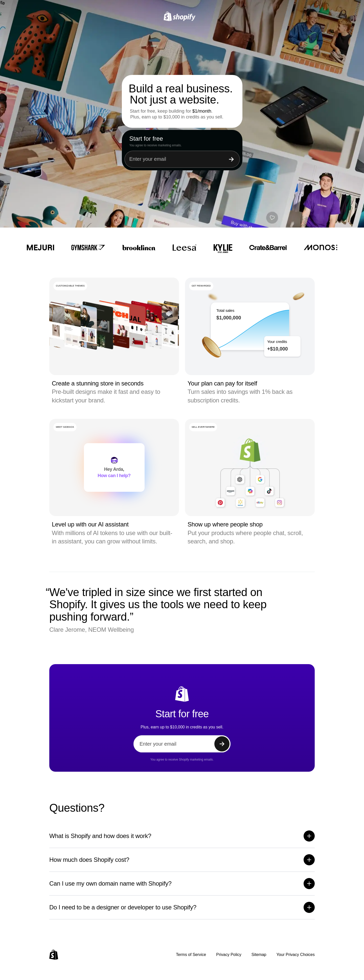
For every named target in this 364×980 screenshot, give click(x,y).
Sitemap (259, 955)
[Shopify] (182, 16)
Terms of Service (191, 955)
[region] (250, 326)
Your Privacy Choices (296, 955)
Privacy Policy (229, 955)
